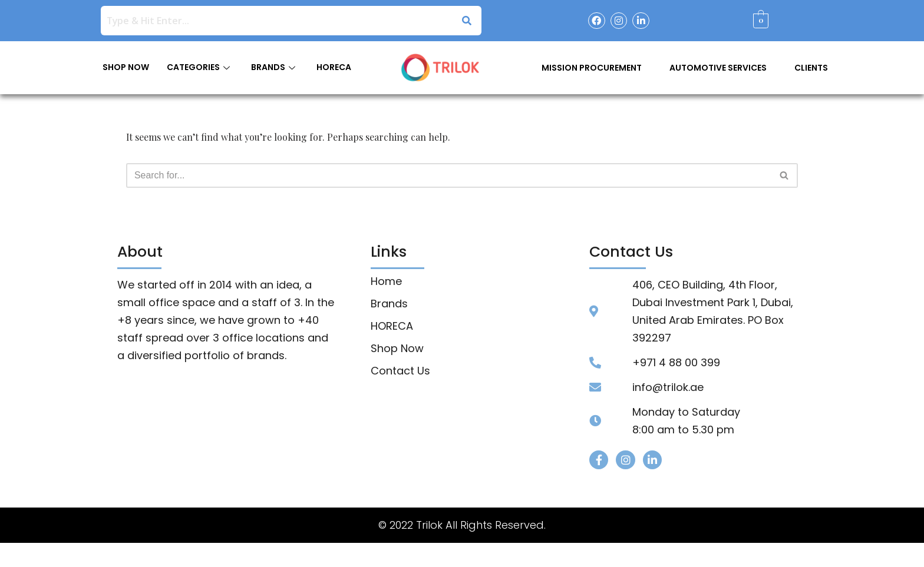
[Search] (449, 175)
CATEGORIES (198, 67)
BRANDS (273, 67)
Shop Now (397, 349)
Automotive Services (718, 68)
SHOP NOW (126, 67)
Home (386, 282)
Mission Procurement (592, 68)
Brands (389, 304)
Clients (811, 68)
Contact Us (400, 372)
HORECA (334, 67)
